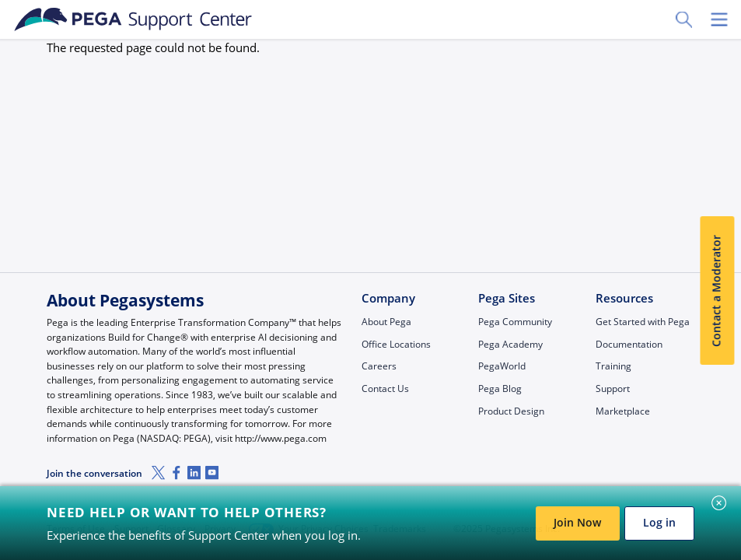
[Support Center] (133, 19)
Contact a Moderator (717, 291)
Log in (659, 523)
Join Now (577, 523)
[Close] (719, 503)
